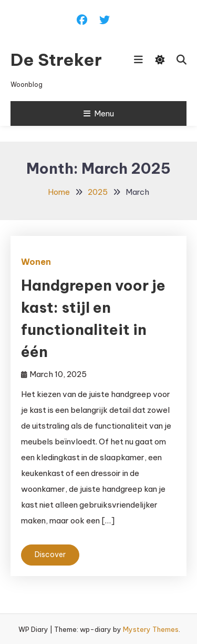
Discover (50, 554)
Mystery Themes (151, 629)
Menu (99, 113)
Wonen (36, 262)
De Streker (56, 60)
